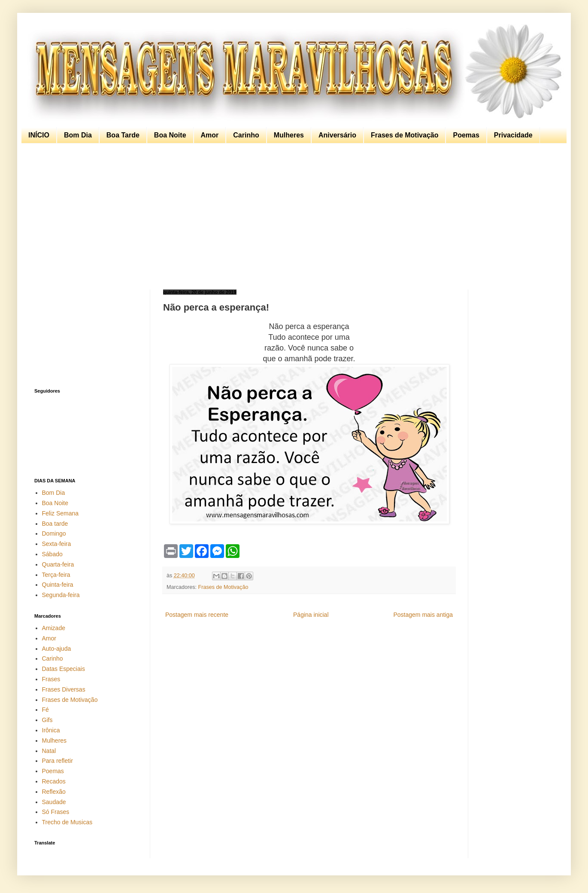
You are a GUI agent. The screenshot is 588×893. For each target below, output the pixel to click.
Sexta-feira (57, 544)
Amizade (54, 628)
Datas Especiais (64, 669)
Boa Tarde (123, 135)
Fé (45, 710)
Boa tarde (55, 524)
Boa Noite (170, 135)
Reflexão (54, 792)
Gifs (47, 720)
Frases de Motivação (405, 135)
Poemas (466, 135)
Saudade (54, 802)
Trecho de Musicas (67, 822)
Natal (49, 751)
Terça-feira (56, 575)
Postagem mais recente (197, 615)
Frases (51, 679)
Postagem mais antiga (423, 615)
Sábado (52, 554)
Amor (210, 135)
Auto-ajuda (57, 649)
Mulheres (289, 135)
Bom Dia (78, 135)
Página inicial (311, 615)
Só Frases (56, 812)
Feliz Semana (61, 513)
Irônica (51, 730)
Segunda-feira (61, 595)
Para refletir (58, 761)
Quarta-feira (58, 564)
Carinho (246, 135)
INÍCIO (39, 135)
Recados (54, 781)
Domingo (54, 533)
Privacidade (513, 135)
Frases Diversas (64, 689)
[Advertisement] (292, 216)
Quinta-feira (58, 585)
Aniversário (337, 135)
